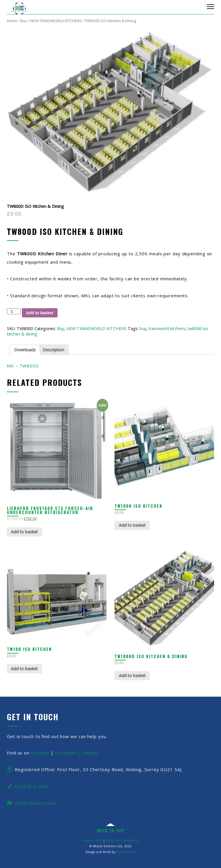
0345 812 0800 (32, 786)
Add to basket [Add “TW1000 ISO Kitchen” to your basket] (132, 525)
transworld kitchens (167, 328)
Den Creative (126, 852)
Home (12, 21)
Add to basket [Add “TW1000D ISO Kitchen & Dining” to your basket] (132, 676)
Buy (24, 21)
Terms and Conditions (122, 840)
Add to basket (40, 313)
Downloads (25, 350)
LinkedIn (40, 753)
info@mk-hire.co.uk (35, 803)
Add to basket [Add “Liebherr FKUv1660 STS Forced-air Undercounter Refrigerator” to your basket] (24, 532)
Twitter (90, 753)
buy (143, 328)
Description (53, 350)
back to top (111, 830)
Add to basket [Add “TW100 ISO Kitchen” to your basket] (24, 669)
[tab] (25, 350)
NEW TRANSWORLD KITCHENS (56, 21)
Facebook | (68, 753)
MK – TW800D (23, 366)
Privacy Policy (93, 840)
